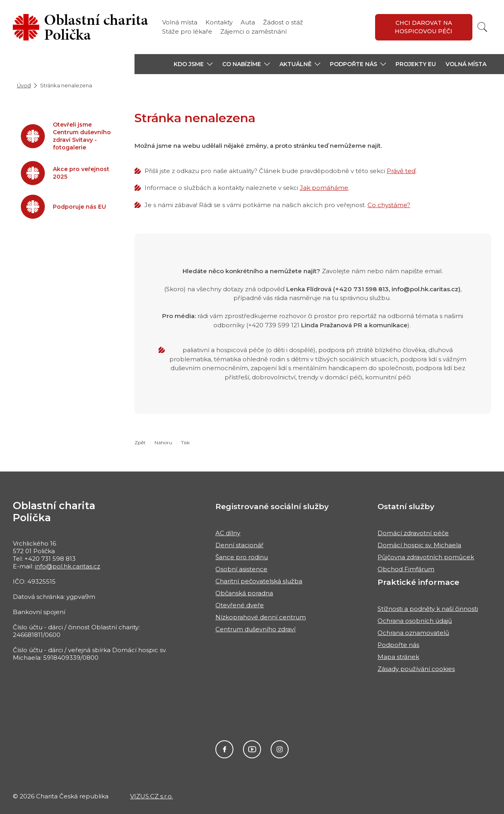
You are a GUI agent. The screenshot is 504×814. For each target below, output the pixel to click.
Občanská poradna (244, 593)
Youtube (252, 749)
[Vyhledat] (482, 27)
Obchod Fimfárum (406, 569)
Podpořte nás (398, 645)
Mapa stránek (398, 657)
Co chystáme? (389, 205)
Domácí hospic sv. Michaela (419, 545)
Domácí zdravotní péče (413, 533)
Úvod (24, 85)
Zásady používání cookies (416, 669)
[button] (193, 64)
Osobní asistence (241, 569)
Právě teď (401, 171)
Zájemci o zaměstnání (253, 31)
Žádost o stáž (283, 22)
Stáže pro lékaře (187, 31)
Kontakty (219, 22)
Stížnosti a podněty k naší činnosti (428, 609)
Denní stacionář (239, 545)
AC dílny (228, 533)
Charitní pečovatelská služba (259, 581)
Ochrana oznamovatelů (413, 633)
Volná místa (180, 22)
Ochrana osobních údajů (415, 621)
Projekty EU (416, 64)
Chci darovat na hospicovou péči (424, 27)
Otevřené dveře (240, 605)
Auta (248, 22)
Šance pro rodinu (242, 557)
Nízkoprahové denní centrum (261, 617)
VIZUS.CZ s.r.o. (152, 796)
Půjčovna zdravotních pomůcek (426, 557)
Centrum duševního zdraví (255, 629)
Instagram (280, 749)
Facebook (224, 749)
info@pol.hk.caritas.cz (67, 566)
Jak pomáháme (324, 188)
